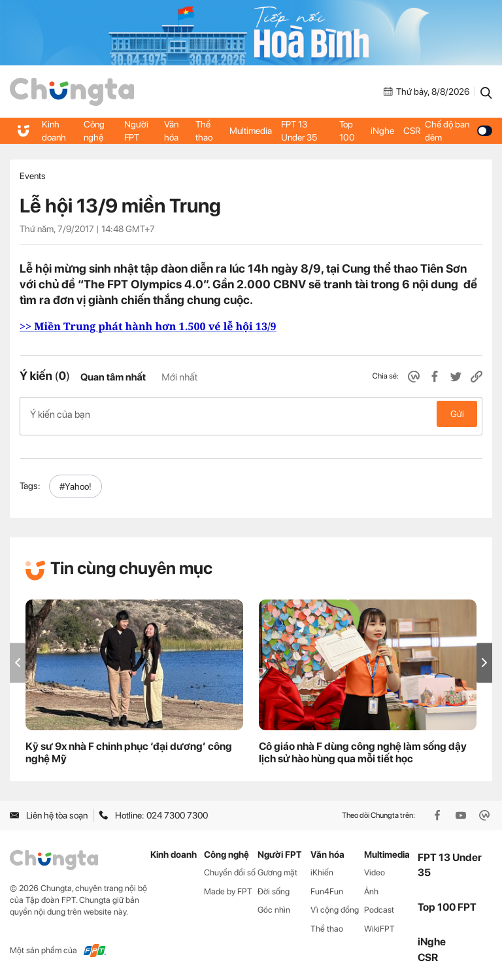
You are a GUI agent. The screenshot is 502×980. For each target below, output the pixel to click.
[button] (484, 658)
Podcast (379, 905)
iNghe (382, 131)
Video (375, 868)
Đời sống (274, 887)
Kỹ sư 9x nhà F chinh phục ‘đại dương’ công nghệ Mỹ (129, 748)
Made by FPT (228, 887)
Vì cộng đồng (335, 905)
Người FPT (137, 131)
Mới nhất (179, 377)
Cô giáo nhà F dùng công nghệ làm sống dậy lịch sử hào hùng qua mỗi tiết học (363, 748)
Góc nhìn (274, 905)
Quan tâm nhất (113, 377)
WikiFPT (379, 924)
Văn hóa (172, 131)
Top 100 (347, 131)
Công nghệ (94, 131)
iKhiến (322, 868)
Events (33, 176)
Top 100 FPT (447, 903)
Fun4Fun (327, 887)
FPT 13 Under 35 (300, 131)
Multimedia (251, 131)
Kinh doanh (54, 131)
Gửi (457, 414)
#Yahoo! (75, 482)
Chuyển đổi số (230, 868)
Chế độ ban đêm (459, 131)
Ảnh (371, 887)
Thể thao (205, 131)
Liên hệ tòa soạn (49, 811)
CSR (412, 131)
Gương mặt (277, 868)
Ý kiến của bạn (251, 414)
